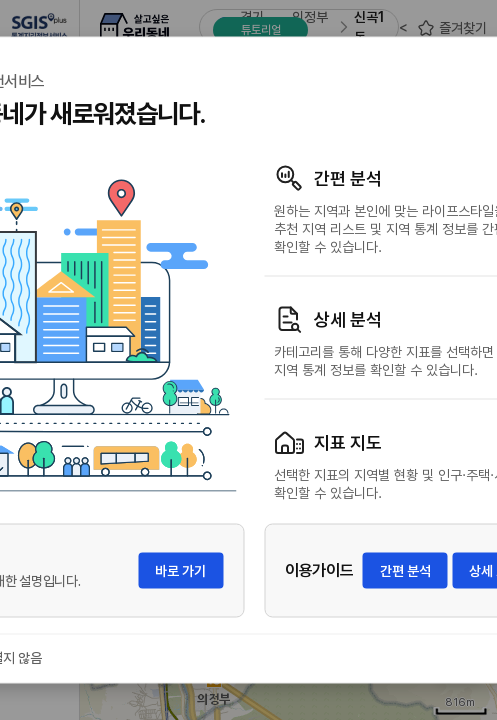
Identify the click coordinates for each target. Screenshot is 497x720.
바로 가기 (180, 571)
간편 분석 (405, 571)
